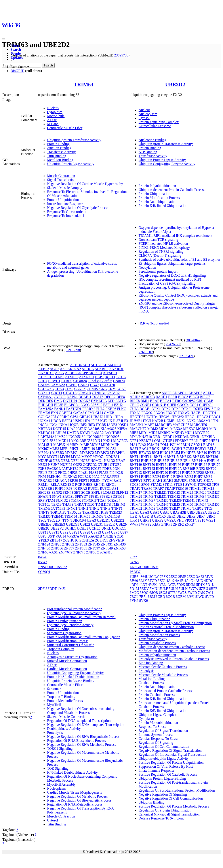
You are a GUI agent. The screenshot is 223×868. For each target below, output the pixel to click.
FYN (54, 413)
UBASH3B (178, 512)
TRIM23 (116, 512)
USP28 (85, 532)
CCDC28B (46, 389)
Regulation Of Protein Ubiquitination (165, 810)
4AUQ (199, 581)
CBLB (209, 401)
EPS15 (209, 409)
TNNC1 (72, 508)
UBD (191, 512)
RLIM (176, 453)
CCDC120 (108, 385)
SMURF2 (196, 481)
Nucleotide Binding (152, 140)
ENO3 (85, 405)
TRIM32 (174, 496)
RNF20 (211, 469)
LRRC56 (86, 441)
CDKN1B (159, 405)
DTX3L (187, 409)
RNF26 (199, 473)
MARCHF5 (181, 425)
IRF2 (83, 425)
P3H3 (42, 469)
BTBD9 (67, 381)
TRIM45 (136, 504)
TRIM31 (160, 496)
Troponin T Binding (61, 697)
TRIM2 (148, 492)
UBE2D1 (103, 520)
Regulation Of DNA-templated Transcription (79, 721)
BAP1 (99, 377)
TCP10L (44, 504)
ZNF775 (79, 552)
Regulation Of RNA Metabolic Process (75, 804)
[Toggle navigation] (4, 39)
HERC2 (203, 417)
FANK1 (60, 409)
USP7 (124, 532)
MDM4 (164, 429)
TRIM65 (162, 508)
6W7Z (182, 593)
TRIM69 (97, 516)
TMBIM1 (119, 504)
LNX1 (181, 421)
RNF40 (167, 477)
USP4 (106, 532)
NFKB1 (195, 437)
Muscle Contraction (61, 176)
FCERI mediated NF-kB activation (163, 244)
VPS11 (189, 520)
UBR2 (181, 516)
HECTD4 (151, 417)
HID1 (110, 417)
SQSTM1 (117, 496)
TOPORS (204, 484)
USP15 (54, 532)
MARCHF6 (199, 425)
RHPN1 (99, 484)
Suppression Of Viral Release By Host (166, 766)
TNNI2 (94, 508)
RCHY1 (201, 449)
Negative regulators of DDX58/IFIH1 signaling (172, 275)
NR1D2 (109, 461)
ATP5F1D (45, 377)
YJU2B (108, 536)
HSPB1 (67, 421)
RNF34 (135, 477)
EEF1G (121, 401)
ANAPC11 (180, 393)
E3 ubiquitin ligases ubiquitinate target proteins (172, 263)
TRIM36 (136, 500)
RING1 (111, 484)
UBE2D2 (175, 84)
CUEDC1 (206, 405)
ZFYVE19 (116, 540)
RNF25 (187, 473)
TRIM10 (182, 488)
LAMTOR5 (113, 433)
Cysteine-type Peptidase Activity (70, 625)
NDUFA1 (112, 457)
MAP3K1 (137, 425)
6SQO (144, 593)
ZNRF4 (190, 524)
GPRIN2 (63, 417)
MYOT (87, 457)
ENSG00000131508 (144, 567)
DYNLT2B (99, 401)
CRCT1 (57, 393)
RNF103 (214, 453)
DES (50, 401)
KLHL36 (60, 433)
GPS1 (74, 417)
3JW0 (134, 581)
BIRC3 (194, 397)
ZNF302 (68, 544)
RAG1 (144, 449)
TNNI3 (105, 508)
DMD (58, 401)
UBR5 (211, 516)
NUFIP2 (66, 465)
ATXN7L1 (87, 377)
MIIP (115, 445)
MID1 (143, 433)
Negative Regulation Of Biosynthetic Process (79, 800)
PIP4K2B (116, 473)
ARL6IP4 (95, 373)
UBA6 (165, 512)
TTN (66, 520)
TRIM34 (200, 496)
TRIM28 (136, 496)
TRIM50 (187, 504)
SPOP (145, 484)
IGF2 (104, 421)
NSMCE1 (146, 441)
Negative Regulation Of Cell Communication (171, 798)
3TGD (152, 581)
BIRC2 (183, 397)
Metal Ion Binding (60, 160)
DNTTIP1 (70, 401)
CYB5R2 (113, 393)
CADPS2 (189, 401)
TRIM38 (162, 500)
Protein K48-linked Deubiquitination (73, 677)
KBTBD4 (45, 429)
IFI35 (95, 421)
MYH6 (65, 457)
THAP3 (68, 504)
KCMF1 (170, 421)
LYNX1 (107, 441)
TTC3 (208, 508)
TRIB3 (104, 512)
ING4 (53, 425)
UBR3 (191, 516)
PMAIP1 (153, 445)
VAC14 (61, 536)
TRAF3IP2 (90, 512)
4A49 (170, 581)
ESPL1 (108, 405)
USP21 (74, 532)
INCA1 (43, 425)
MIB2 (134, 433)
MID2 (153, 433)
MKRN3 (177, 433)
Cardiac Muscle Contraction (67, 669)
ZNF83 (91, 552)
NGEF (85, 461)
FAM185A (46, 409)
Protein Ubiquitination (63, 200)
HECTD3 (136, 417)
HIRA (119, 417)
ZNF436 (120, 544)
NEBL (65, 461)
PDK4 (117, 469)
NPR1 (134, 441)
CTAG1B (84, 393)
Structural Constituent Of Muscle (71, 645)
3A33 (200, 577)
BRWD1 (54, 381)
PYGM (107, 481)
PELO (53, 473)
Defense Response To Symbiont (161, 818)
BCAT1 (110, 377)
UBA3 (91, 520)
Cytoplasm (55, 112)
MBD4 (74, 445)
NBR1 (157, 437)
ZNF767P (66, 552)
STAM (50, 500)
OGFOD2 (90, 465)
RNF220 (162, 473)
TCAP (102, 500)
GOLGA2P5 (47, 417)
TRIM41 (58, 516)
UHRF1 (146, 520)
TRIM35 (44, 516)
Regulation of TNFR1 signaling (161, 251)
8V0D (210, 597)
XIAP (156, 524)
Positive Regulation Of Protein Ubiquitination (171, 762)
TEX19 (56, 504)
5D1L (210, 585)
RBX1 (166, 449)
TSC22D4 (54, 520)
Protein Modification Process (159, 198)
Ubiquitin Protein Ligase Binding (71, 681)
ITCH (147, 421)
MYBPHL (117, 453)
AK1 (63, 369)
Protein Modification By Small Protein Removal (81, 617)
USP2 (64, 532)
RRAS (82, 488)
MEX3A (176, 429)
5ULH (173, 589)
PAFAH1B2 (70, 469)
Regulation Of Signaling (156, 743)
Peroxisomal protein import (158, 271)
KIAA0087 (75, 429)
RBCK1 (155, 449)
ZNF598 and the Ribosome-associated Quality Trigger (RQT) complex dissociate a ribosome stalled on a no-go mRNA (179, 307)
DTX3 (176, 409)
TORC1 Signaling (60, 749)
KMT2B (73, 433)
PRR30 (73, 481)
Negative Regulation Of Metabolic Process (77, 796)
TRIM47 (162, 504)
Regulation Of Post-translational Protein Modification (177, 790)
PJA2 (142, 445)
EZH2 (118, 405)
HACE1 (196, 413)
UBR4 (201, 516)
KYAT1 (85, 433)
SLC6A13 (108, 492)
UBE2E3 (59, 524)
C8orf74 (119, 381)
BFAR (173, 397)
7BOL (134, 597)
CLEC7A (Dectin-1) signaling (160, 255)
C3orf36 (106, 381)
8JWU (200, 597)
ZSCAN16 (105, 552)
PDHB (107, 469)
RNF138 (173, 461)
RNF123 (199, 457)
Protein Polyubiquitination (157, 186)
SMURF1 (181, 481)
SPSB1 (94, 496)
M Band (53, 124)
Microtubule (56, 116)
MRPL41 (45, 453)
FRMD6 (44, 413)
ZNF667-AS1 (48, 552)
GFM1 (90, 413)
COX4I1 (44, 393)
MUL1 (189, 433)
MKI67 (43, 449)
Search (16, 50)
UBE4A (135, 516)
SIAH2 (168, 481)
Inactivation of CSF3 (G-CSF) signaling (167, 283)
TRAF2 (135, 488)
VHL (180, 520)
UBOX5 (160, 516)
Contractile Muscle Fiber (65, 128)
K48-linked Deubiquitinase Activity (72, 772)
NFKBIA (208, 437)
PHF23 (73, 473)
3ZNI (162, 581)
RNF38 (146, 477)
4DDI (134, 585)
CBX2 (95, 385)
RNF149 (136, 465)
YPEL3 (44, 540)
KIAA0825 (109, 429)
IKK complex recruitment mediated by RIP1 (170, 279)
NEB (56, 461)
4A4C (189, 581)
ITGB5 (101, 425)
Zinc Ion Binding (59, 148)
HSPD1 (79, 421)
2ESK (164, 577)
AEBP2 (44, 369)
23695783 (121, 55)
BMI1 (145, 401)
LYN (97, 441)
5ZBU (204, 589)
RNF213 (136, 473)
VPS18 (200, 520)
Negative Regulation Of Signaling (163, 794)
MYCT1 (53, 457)
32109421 (187, 356)
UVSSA (170, 520)
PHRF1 (214, 441)
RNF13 (135, 461)
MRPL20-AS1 (106, 449)
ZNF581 (81, 548)
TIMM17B (103, 504)
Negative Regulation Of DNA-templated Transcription (86, 725)
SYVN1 (191, 484)
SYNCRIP (89, 500)
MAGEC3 (120, 441)
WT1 (84, 536)
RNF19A (175, 469)
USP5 (115, 532)
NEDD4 (168, 437)
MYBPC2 (87, 453)
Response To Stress (152, 727)
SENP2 (57, 492)
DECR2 (110, 397)
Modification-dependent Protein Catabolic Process (174, 651)
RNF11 (135, 457)
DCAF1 (145, 409)
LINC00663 (93, 437)
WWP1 (135, 524)
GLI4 (99, 413)
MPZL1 (75, 449)
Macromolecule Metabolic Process (163, 675)
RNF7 (198, 477)
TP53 (216, 484)
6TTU (172, 593)
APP (85, 373)
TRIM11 (195, 488)
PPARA (106, 477)
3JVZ (209, 577)
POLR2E (84, 477)
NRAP (120, 461)
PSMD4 (96, 481)
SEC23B (44, 492)
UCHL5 (95, 528)
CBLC (134, 405)
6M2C (134, 593)
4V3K (152, 585)
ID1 (88, 421)
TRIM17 (136, 492)
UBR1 (171, 516)
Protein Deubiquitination (65, 621)
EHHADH (46, 405)
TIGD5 (90, 504)
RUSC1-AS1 (109, 488)
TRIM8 (186, 508)
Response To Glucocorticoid (67, 212)
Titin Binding (57, 156)
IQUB (74, 425)
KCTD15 (59, 429)
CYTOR (60, 397)
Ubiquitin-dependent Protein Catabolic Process (172, 190)
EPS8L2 (96, 405)
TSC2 (42, 520)
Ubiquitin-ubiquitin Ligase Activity (164, 758)
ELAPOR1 (72, 405)
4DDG (209, 581)
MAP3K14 (61, 445)
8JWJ (191, 597)
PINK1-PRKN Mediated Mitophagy (164, 248)
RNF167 (188, 465)
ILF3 (124, 421)
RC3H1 (177, 449)
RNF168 (201, 465)
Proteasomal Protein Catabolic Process (166, 691)
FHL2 (100, 409)
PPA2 (96, 477)
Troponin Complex (61, 649)
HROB (56, 421)
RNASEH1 (46, 488)
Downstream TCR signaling (158, 240)
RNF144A (199, 461)
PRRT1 (84, 481)
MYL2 (76, 457)
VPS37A (73, 536)
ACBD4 (76, 365)
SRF (41, 500)
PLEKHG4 (55, 477)
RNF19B (189, 469)
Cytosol (144, 118)
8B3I (151, 597)
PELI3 (43, 473)
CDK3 (59, 389)
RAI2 (117, 481)
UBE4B (148, 516)
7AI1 (210, 593)
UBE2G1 (72, 524)
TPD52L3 (74, 512)
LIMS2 (60, 437)
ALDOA (88, 369)
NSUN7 (54, 465)
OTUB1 (103, 465)
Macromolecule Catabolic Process (163, 667)
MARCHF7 (138, 429)
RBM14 (44, 484)
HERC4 (214, 417)
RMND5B (188, 453)
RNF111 (147, 457)
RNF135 (160, 461)
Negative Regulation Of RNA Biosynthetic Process (83, 737)
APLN (60, 373)
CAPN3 (72, 385)
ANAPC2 (195, 393)
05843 (43, 562)
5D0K (181, 585)
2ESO (173, 577)
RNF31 (210, 473)
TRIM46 (149, 504)
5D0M (191, 585)
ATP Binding (148, 152)
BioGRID (17, 71)
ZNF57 (69, 548)
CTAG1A (70, 393)
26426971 (173, 344)
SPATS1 (68, 496)
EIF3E (59, 405)
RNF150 (149, 465)
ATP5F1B (110, 373)
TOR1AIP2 (58, 512)
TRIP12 (198, 508)
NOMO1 (97, 461)
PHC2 (62, 473)
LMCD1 (62, 441)
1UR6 (134, 577)
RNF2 (201, 469)
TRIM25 (187, 492)
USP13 (43, 532)
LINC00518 (75, 437)
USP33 (96, 532)
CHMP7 (93, 389)
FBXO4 (159, 413)
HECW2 (178, 417)
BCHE (121, 377)
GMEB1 (110, 413)
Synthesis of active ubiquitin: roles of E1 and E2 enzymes (179, 259)
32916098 (73, 350)
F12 (217, 409)
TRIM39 (175, 500)
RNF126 (212, 457)
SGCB (86, 492)
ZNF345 (94, 544)
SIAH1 (157, 481)
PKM (42, 477)
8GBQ (160, 597)
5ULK (183, 589)
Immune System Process (156, 735)
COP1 (194, 405)
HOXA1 (44, 421)
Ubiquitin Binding (152, 802)
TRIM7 (175, 508)
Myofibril (54, 705)
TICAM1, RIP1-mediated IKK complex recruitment (175, 236)
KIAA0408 (92, 429)
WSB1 (211, 520)
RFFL (134, 453)
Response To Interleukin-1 (66, 216)
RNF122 (186, 457)
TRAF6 (147, 488)
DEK (42, 401)
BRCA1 (166, 401)
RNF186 (162, 469)
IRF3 (91, 425)
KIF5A (122, 429)
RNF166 (175, 465)
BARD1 (161, 397)
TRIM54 (71, 516)
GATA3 (79, 413)
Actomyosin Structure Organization (72, 657)
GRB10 (85, 417)
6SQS (163, 593)
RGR (79, 484)
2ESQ (191, 577)
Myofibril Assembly (61, 784)
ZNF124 (44, 544)
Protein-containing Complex (159, 122)
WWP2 (146, 524)
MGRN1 (202, 429)
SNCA (208, 481)
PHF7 (204, 441)
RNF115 (173, 457)
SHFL (96, 492)
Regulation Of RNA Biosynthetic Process (76, 741)
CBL (200, 401)
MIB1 (213, 429)
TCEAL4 (114, 500)
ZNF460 (44, 548)
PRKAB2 (45, 481)
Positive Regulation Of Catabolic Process (168, 774)
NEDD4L (182, 437)
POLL (165, 445)
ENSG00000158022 (53, 567)
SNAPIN (45, 496)
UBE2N (122, 524)
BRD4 (43, 381)
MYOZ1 (99, 457)
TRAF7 (158, 488)
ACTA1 (96, 365)
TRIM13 (208, 488)
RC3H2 (189, 449)
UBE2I (85, 524)
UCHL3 (83, 528)
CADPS (44, 385)
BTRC (177, 401)
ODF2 (78, 465)
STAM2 (156, 484)
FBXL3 (135, 413)
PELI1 (194, 441)
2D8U (43, 589)
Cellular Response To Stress (158, 739)
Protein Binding (58, 144)
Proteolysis (55, 733)
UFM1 (134, 520)
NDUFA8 (45, 461)
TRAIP (170, 488)
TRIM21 (160, 492)
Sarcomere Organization (64, 633)
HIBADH (98, 417)
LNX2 (191, 421)
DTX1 (156, 409)
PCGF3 (85, 469)
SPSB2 (105, 496)
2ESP (182, 577)
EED (111, 401)
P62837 (135, 572)
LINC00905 (111, 437)
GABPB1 (66, 413)
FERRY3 (89, 409)
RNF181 (136, 469)
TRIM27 (213, 492)
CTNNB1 (99, 393)
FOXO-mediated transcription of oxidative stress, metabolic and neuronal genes (82, 265)
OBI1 (158, 441)
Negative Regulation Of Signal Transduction (170, 751)
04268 (134, 562)
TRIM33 (187, 496)
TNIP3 (60, 508)
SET (77, 492)
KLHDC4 (45, 433)
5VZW (193, 589)
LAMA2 (98, 433)
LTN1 (215, 421)
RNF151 (162, 465)
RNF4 (157, 477)
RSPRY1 (136, 481)
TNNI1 (83, 508)
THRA (79, 504)
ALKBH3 (102, 369)
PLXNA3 (70, 477)
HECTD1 (210, 413)
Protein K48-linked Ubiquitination (163, 206)
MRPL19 (88, 449)
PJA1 (134, 445)
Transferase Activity (61, 152)
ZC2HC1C (71, 540)
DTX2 (166, 409)
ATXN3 (59, 377)
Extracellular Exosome (155, 126)
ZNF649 (107, 548)
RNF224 (175, 473)
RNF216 (149, 473)
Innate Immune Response (65, 204)
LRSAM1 (203, 421)
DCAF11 (85, 397)
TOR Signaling (58, 768)
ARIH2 (135, 397)
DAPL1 (72, 397)
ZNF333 (81, 544)
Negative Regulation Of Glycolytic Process (78, 208)
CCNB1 (146, 405)
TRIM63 (83, 84)
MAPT (149, 425)
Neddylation (147, 267)
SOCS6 (135, 484)
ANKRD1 (116, 369)
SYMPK (75, 500)
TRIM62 (136, 508)
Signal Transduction (61, 180)
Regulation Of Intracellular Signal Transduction (172, 754)
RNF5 (189, 477)
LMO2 (74, 441)
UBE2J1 (97, 524)
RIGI (155, 453)
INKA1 (64, 425)
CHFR (172, 405)
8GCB (171, 597)
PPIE (116, 477)
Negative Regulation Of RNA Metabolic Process (82, 745)
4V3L (162, 585)
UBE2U (44, 528)
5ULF (164, 589)
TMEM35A (47, 508)
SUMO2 (62, 500)
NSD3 (43, 465)
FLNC (121, 409)
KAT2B (158, 421)
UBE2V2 (57, 528)
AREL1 (208, 393)
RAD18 (209, 445)
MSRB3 (58, 453)
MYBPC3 (102, 453)
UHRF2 (158, 520)
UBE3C (213, 512)
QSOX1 (197, 445)
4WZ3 (171, 585)
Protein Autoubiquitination (157, 202)
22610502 (146, 352)
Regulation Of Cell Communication (164, 747)
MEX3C (189, 429)
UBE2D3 (45, 524)
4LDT (143, 585)
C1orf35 (94, 381)
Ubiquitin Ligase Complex (157, 715)
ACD (86, 365)
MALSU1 (45, 445)
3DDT (52, 589)
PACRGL (54, 469)
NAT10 (147, 437)
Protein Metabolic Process (66, 701)
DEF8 (121, 397)
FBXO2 (147, 413)
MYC (42, 457)
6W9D (192, 593)
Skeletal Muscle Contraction (67, 717)
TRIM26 (200, 492)
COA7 (121, 389)
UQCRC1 (119, 528)
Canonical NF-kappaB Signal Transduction (169, 814)
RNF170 (214, 465)
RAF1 (134, 449)
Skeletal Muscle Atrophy (65, 188)
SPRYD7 (81, 496)
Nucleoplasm (148, 114)
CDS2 (69, 389)
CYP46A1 (46, 397)
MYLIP (135, 437)
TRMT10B (112, 516)
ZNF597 (94, 548)
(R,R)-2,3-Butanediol (154, 323)
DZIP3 (198, 409)
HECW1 (165, 417)
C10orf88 (80, 381)
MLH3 (54, 449)
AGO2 (54, 369)
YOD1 (119, 536)
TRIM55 (84, 516)
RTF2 (147, 481)
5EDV (144, 589)
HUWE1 (136, 421)
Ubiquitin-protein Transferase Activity (74, 140)
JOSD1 (123, 425)
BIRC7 (205, 397)
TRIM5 (175, 504)
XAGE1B (95, 536)
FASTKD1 (74, 409)
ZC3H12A (87, 540)
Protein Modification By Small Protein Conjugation (84, 637)
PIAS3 (104, 473)
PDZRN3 (182, 441)
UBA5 (155, 512)
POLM (175, 445)
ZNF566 (57, 548)
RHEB (88, 484)
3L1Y (143, 581)
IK (110, 421)
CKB (103, 389)
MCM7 (95, 445)
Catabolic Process (151, 683)
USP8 (42, 536)
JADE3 (112, 425)
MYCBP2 (202, 433)
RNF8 (208, 477)
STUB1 (179, 484)
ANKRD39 (46, 373)
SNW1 (57, 496)
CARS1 (84, 385)
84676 (43, 557)
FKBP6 (111, 409)
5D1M (134, 589)
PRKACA (60, 481)
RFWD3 (145, 453)
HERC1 (190, 417)
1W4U (144, 577)
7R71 (143, 597)
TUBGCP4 (78, 520)
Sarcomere (55, 689)
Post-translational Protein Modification (75, 609)
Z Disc (52, 120)
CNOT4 (183, 405)
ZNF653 (120, 548)
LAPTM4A (46, 437)
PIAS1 (83, 473)
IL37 (117, 421)
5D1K (201, 585)
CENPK (80, 389)
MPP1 (65, 449)
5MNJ (154, 589)
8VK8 (134, 601)
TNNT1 (117, 508)
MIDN (106, 445)
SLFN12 (122, 492)
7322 (133, 557)
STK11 (168, 484)
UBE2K (109, 524)
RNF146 (213, 461)
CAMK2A (58, 385)
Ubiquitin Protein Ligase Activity (71, 164)
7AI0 (201, 593)
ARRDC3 (148, 397)
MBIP (85, 445)
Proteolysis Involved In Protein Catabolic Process (174, 659)
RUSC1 (93, 488)
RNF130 (147, 461)
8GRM (181, 597)
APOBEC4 (73, 373)
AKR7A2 (74, 369)
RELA (55, 484)
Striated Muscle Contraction (67, 661)
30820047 (193, 340)
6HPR (213, 589)
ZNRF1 (167, 524)
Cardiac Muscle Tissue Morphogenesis (74, 792)
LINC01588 (47, 441)
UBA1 (134, 512)
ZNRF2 (178, 524)
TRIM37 (149, 500)
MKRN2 (164, 433)
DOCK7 (84, 401)
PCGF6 (96, 469)
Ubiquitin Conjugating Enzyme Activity (167, 164)
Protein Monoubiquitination (158, 723)
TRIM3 (148, 496)
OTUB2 (116, 465)
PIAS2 (94, 473)
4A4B (179, 581)
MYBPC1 (72, 453)
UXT (51, 536)
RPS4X (72, 488)
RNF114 (160, 457)
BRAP (155, 401)
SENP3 (68, 492)
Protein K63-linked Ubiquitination (163, 711)
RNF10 (60, 488)
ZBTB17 (56, 540)
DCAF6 (98, 397)
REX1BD (67, 484)
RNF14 (185, 461)
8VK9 (144, 601)
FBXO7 (171, 413)
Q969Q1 (44, 572)
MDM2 (153, 429)
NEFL (75, 461)
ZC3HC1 (102, 540)
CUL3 (134, 409)
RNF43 (178, 477)
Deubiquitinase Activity (64, 729)
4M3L (62, 589)
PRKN (185, 445)
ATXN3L (72, 377)
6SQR (154, 593)
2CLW (154, 577)
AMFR (167, 393)
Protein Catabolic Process (157, 695)
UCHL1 (70, 528)
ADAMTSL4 (112, 365)
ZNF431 (107, 544)
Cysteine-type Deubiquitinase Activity (74, 613)
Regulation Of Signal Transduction (163, 731)
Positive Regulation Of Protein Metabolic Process (174, 806)
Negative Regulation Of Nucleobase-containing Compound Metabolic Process (81, 711)
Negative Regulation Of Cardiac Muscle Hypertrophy (85, 184)
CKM (112, 389)
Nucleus (53, 108)
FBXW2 (184, 413)
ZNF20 (56, 544)
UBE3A (201, 512)
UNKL (106, 528)
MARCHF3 (163, 425)
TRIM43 (202, 500)
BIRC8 (135, 401)
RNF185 (149, 469)
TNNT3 (44, 512)
